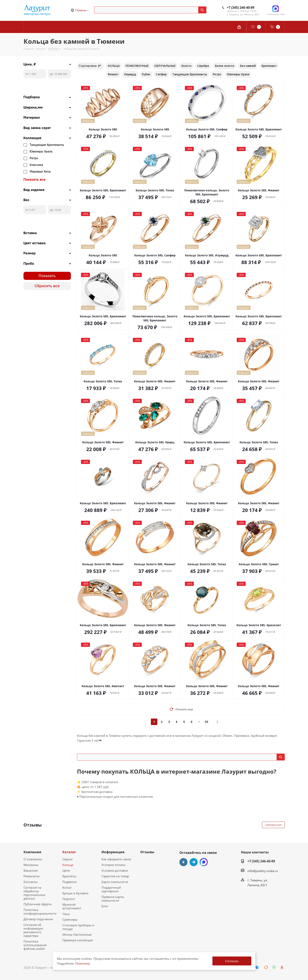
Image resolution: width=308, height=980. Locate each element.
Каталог (69, 852)
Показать (47, 276)
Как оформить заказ (116, 859)
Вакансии (31, 870)
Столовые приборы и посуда (78, 927)
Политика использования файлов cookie (35, 945)
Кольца (68, 865)
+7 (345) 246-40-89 (241, 7)
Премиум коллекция (78, 940)
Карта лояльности (115, 882)
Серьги (68, 859)
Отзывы (147, 852)
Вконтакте (183, 862)
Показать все (35, 180)
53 (207, 722)
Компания (32, 852)
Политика (82, 963)
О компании (33, 859)
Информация (113, 852)
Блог (105, 906)
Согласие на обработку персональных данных (34, 893)
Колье (67, 887)
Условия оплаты (114, 865)
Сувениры (70, 919)
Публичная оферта (37, 904)
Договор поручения (38, 919)
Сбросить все (47, 286)
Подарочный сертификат (111, 889)
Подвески (70, 882)
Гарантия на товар (115, 876)
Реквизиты (32, 876)
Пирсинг (69, 899)
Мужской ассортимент (72, 906)
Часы (66, 914)
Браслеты (69, 876)
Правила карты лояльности (113, 899)
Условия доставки (115, 870)
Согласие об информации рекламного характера (33, 930)
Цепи (66, 870)
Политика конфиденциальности (40, 912)
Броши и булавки (75, 893)
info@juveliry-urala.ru (263, 871)
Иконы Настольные (77, 934)
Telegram (194, 862)
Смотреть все (273, 825)
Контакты (31, 882)
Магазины (31, 865)
